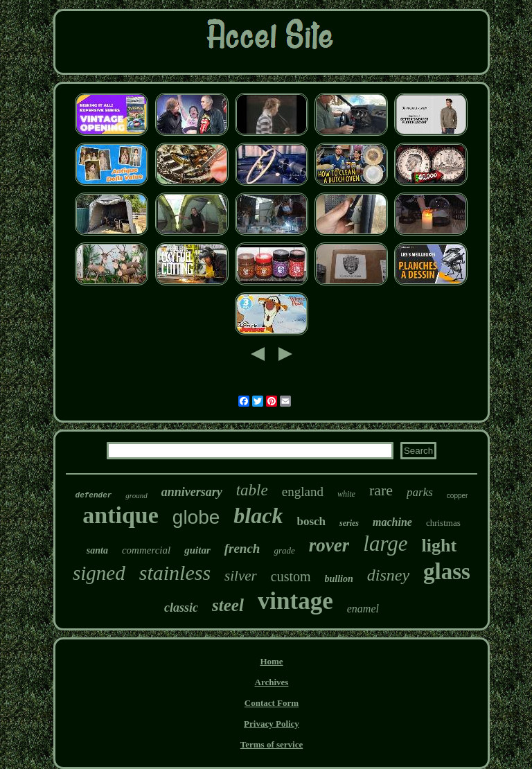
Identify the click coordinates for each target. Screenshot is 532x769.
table (252, 490)
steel (228, 605)
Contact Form (272, 703)
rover (329, 545)
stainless (175, 573)
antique (121, 515)
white (346, 494)
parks (420, 492)
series (349, 523)
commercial (146, 550)
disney (388, 575)
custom (291, 576)
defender (94, 495)
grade (284, 550)
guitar (197, 550)
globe (196, 517)
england (303, 492)
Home (271, 661)
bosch (311, 521)
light (440, 546)
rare (381, 490)
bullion (339, 579)
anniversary (192, 492)
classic (181, 608)
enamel (363, 609)
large (385, 543)
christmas (443, 523)
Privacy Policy (272, 724)
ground (136, 495)
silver (241, 576)
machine (392, 522)
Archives (272, 682)
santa (97, 550)
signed (99, 573)
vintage (295, 601)
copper (458, 496)
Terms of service (272, 744)
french (242, 548)
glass (447, 572)
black (258, 515)
